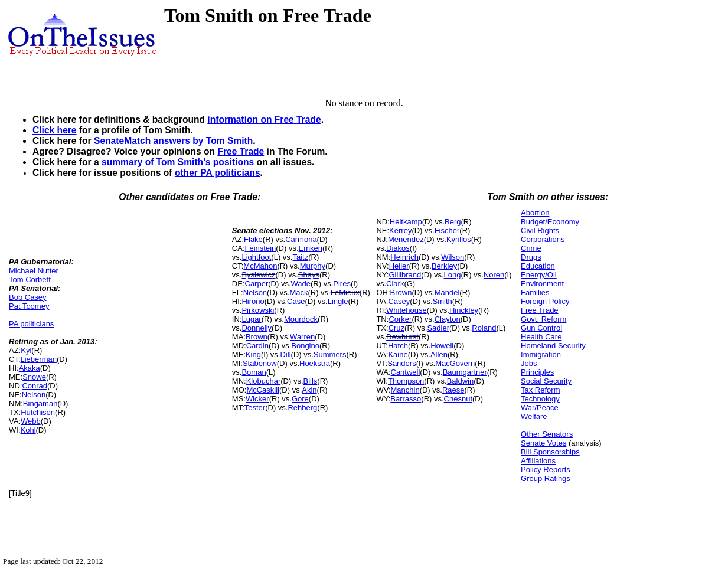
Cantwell (406, 372)
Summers (330, 354)
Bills (311, 381)
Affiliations (538, 461)
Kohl (28, 430)
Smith (443, 301)
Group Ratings (546, 478)
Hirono (253, 301)
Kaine (398, 354)
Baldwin (461, 381)
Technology (540, 399)
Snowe (34, 377)
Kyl (26, 350)
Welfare (534, 416)
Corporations (543, 239)
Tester (255, 408)
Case (296, 301)
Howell (442, 346)
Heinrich (404, 257)
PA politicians (31, 324)
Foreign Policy (545, 301)
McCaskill (263, 390)
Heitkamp (406, 222)
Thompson (406, 381)
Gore (300, 399)
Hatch (398, 346)
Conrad (35, 386)
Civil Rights (540, 230)
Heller (399, 266)
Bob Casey (28, 297)
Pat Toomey (29, 306)
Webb (31, 421)
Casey (399, 301)
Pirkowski (258, 310)
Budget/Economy (550, 222)
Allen (439, 354)
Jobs (529, 363)
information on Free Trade (264, 120)
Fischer (447, 230)
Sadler (438, 328)
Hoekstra (315, 363)
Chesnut (458, 399)
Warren (302, 337)
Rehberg (302, 408)
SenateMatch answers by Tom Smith (173, 141)
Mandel (447, 292)
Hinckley (464, 310)
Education (538, 266)
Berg (453, 222)
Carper (257, 284)
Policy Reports (546, 470)
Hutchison (38, 412)
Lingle (338, 301)
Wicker (257, 399)
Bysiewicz (258, 275)
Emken (311, 248)
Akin (309, 390)
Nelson (34, 395)
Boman (254, 372)
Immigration (541, 354)
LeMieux (345, 292)
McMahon (260, 266)
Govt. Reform (543, 319)
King (253, 354)
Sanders (401, 363)
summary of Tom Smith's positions (178, 162)
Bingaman (40, 403)
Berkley (444, 266)
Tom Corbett (30, 279)
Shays (309, 275)
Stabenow (260, 363)
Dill (285, 354)
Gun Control (541, 328)
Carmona (301, 239)
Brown (257, 337)
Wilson (453, 257)
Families (535, 292)
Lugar (251, 319)
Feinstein (261, 248)
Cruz (396, 328)
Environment (542, 284)
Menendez (406, 239)
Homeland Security (553, 346)
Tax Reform (540, 390)
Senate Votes (543, 443)
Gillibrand (405, 275)
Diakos (398, 248)
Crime (531, 248)
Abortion (535, 213)
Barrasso (406, 399)
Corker (400, 319)
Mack (298, 292)
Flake (253, 239)
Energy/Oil (539, 275)
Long (453, 275)
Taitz (300, 257)
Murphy (313, 266)
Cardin (257, 346)
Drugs (531, 257)
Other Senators (547, 434)
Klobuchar (264, 381)
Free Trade (241, 151)
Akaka (30, 368)
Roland (484, 328)
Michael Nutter (34, 271)
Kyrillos (459, 239)
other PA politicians (218, 173)
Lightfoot (256, 257)
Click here (55, 130)
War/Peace (540, 408)
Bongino (305, 346)
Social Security (546, 381)
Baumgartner (465, 372)
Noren (494, 275)
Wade (301, 284)
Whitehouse (407, 310)
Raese (453, 390)
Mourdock (301, 319)
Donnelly (257, 328)
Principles (537, 372)
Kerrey (400, 230)
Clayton (448, 319)
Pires (342, 284)
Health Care (541, 337)
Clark (395, 284)
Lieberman (39, 359)
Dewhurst (402, 337)
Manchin (405, 390)
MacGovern (455, 363)
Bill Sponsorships (550, 452)
